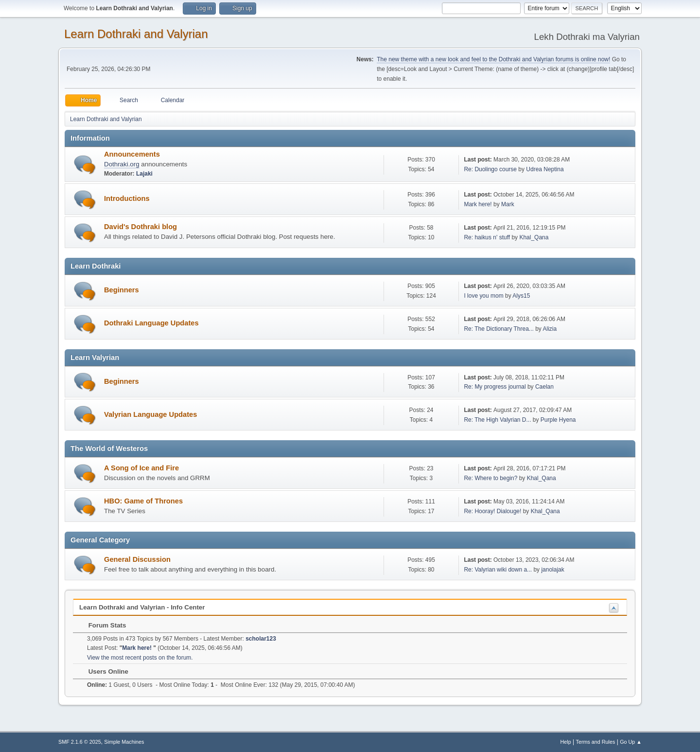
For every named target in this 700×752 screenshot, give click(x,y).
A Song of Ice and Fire (141, 468)
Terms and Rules (596, 742)
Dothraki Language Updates (151, 323)
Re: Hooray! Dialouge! (492, 511)
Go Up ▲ (631, 742)
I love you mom (483, 296)
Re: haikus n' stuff (487, 237)
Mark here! (479, 204)
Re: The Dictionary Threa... (499, 329)
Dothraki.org (122, 164)
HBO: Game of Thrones (143, 501)
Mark (508, 204)
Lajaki (144, 174)
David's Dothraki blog (140, 227)
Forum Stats (102, 625)
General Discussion (137, 559)
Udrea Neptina (545, 169)
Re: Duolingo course (490, 169)
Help (566, 742)
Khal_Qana (534, 237)
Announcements (132, 154)
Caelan (544, 387)
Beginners (122, 290)
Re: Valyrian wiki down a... (498, 570)
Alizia (550, 329)
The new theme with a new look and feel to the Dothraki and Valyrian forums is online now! (493, 59)
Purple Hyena (558, 420)
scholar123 (261, 639)
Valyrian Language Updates (150, 414)
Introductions (127, 198)
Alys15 (521, 296)
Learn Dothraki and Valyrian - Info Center (142, 607)
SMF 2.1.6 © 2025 (80, 742)
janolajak (552, 570)
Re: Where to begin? (490, 478)
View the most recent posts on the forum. (140, 658)
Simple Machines (124, 742)
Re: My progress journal (495, 387)
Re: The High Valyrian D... (497, 420)
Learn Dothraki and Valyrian (136, 34)
